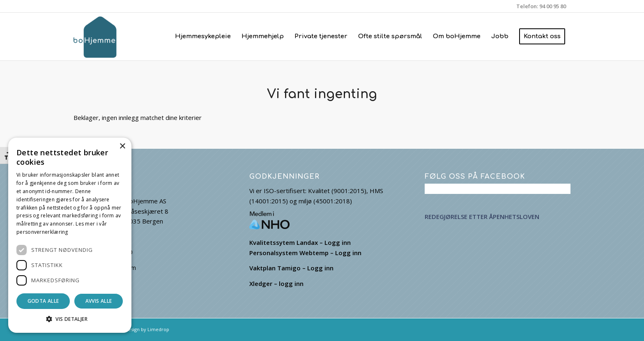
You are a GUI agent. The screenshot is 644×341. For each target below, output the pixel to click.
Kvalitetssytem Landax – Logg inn (300, 242)
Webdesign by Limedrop (142, 329)
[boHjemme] (97, 37)
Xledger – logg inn (276, 283)
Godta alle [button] (43, 301)
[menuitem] (203, 37)
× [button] (122, 146)
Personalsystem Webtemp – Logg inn (305, 253)
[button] (70, 319)
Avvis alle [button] (99, 301)
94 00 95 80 (553, 6)
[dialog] (70, 235)
